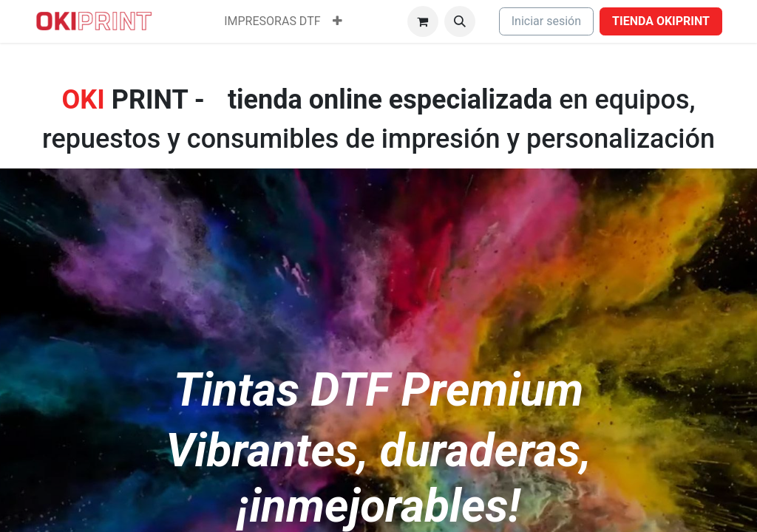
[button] (460, 21)
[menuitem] (272, 21)
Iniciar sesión (546, 21)
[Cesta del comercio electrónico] (423, 21)
